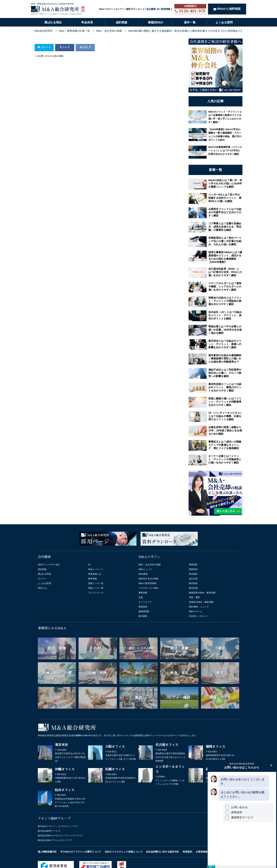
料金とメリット (96, 569)
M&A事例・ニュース (199, 607)
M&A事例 (143, 574)
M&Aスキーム (196, 611)
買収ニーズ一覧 (96, 588)
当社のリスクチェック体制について (124, 852)
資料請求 (234, 812)
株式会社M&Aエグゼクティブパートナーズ (59, 836)
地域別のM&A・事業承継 (201, 602)
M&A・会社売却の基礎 (150, 565)
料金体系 (87, 22)
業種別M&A (155, 22)
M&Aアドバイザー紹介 (49, 565)
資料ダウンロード (136, 9)
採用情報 (166, 9)
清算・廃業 (194, 597)
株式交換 (193, 588)
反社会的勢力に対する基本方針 (163, 852)
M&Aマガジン (106, 9)
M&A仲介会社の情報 (148, 579)
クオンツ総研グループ (54, 818)
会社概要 (151, 9)
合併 (141, 597)
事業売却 (193, 569)
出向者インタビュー (199, 616)
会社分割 (193, 579)
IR (158, 9)
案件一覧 (190, 22)
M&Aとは (42, 588)
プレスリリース (96, 593)
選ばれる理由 (53, 22)
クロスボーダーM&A (148, 588)
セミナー (120, 9)
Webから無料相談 (227, 9)
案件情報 (93, 579)
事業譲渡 (143, 607)
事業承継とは (95, 574)
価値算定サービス (239, 817)
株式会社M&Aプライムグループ (53, 840)
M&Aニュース (145, 569)
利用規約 (187, 852)
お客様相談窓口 (204, 852)
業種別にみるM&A (52, 628)
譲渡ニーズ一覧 (96, 583)
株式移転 (193, 574)
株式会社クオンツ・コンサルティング (56, 826)
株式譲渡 (143, 616)
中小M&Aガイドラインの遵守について (81, 852)
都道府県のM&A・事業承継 (202, 593)
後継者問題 (144, 611)
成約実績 (121, 22)
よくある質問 (224, 22)
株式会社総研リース (48, 831)
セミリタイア (145, 602)
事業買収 (193, 565)
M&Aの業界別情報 (147, 583)
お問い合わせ (236, 807)
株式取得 (193, 583)
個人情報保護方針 (47, 852)
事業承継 (143, 593)
